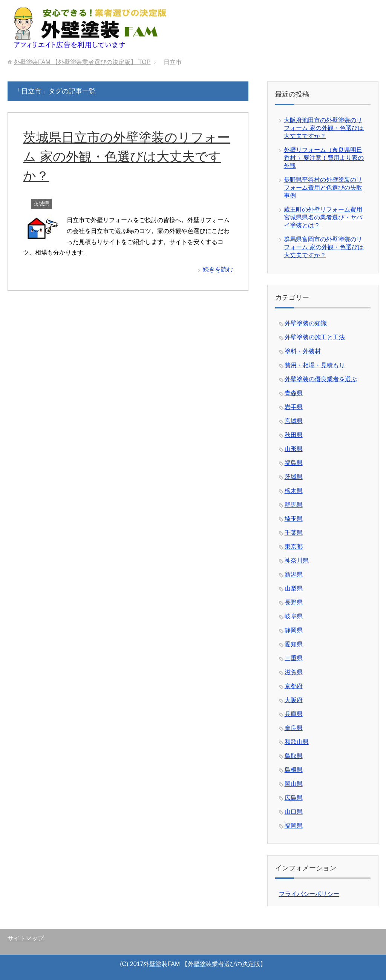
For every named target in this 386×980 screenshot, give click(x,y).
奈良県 (294, 728)
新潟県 (294, 574)
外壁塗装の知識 (306, 323)
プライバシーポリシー (309, 894)
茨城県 (41, 204)
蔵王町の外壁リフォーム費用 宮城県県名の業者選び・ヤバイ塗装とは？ (323, 217)
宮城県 (294, 421)
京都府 (294, 686)
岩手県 (294, 407)
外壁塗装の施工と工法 (315, 337)
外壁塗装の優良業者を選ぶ (321, 379)
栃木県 (294, 491)
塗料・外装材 (303, 351)
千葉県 (294, 533)
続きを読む (218, 269)
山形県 (294, 449)
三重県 (294, 658)
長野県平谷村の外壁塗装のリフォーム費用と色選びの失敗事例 (323, 188)
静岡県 (294, 630)
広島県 (294, 798)
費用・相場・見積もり (315, 365)
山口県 (294, 812)
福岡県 (294, 826)
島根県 (294, 770)
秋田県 (294, 435)
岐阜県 (294, 616)
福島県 (294, 463)
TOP (82, 62)
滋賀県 (294, 672)
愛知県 (294, 644)
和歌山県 (297, 742)
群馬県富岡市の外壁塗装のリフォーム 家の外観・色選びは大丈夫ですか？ (324, 247)
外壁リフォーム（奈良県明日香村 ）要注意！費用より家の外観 (324, 158)
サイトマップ (26, 938)
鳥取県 (294, 756)
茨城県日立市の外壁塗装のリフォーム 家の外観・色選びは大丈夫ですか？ (126, 156)
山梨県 (294, 588)
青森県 (294, 393)
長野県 (294, 602)
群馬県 (294, 505)
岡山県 (294, 784)
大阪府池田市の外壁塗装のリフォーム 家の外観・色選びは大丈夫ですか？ (324, 128)
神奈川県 (297, 561)
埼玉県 (294, 519)
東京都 (294, 547)
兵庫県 (294, 714)
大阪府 (294, 700)
